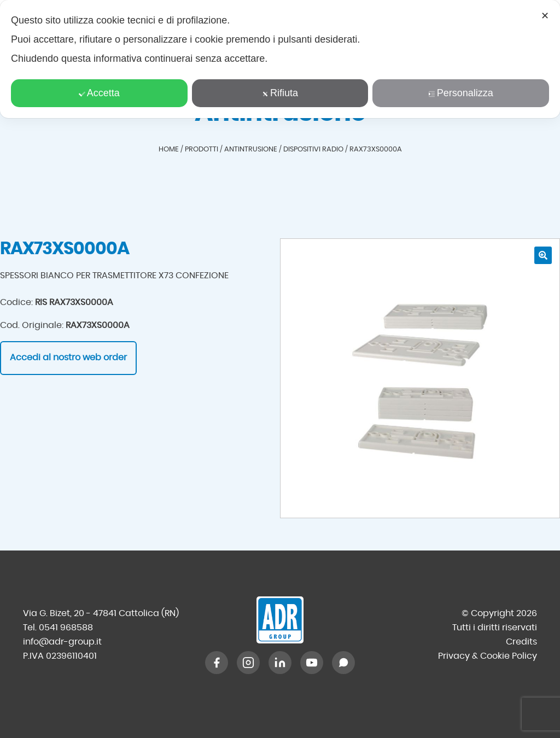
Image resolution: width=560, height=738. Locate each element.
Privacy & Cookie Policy (488, 656)
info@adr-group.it (62, 642)
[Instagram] (248, 663)
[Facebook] (217, 663)
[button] (543, 255)
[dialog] (280, 59)
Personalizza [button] (461, 93)
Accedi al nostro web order (68, 358)
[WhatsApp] (343, 663)
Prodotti (202, 150)
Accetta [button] (99, 93)
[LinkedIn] (280, 663)
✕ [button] (545, 16)
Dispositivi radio (313, 150)
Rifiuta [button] (280, 93)
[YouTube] (312, 663)
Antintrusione (251, 150)
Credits (521, 642)
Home (169, 150)
